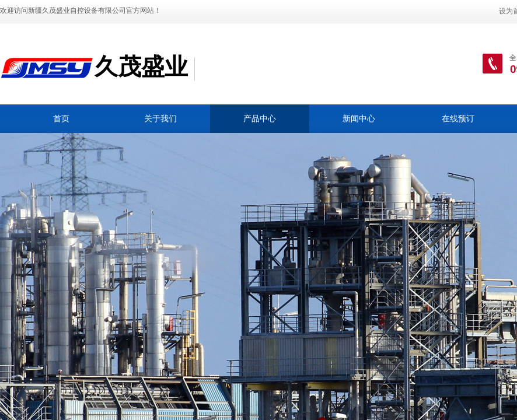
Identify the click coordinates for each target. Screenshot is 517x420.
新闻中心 (359, 119)
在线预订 (458, 119)
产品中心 (260, 119)
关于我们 (160, 119)
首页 (61, 119)
